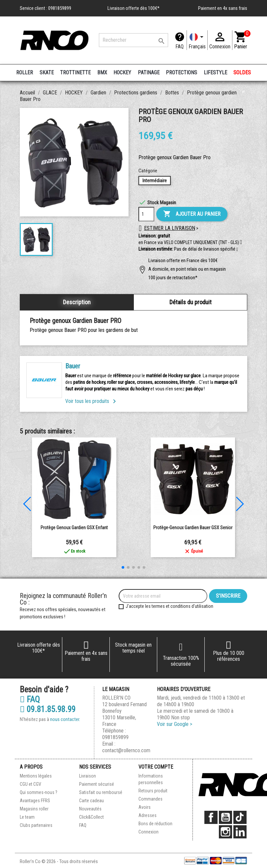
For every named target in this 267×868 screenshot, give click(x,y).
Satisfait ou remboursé (101, 792)
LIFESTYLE (215, 73)
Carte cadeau (91, 801)
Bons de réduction (155, 824)
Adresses (148, 815)
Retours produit (153, 791)
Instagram (225, 832)
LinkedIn (240, 832)
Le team (27, 817)
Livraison (88, 776)
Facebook (211, 817)
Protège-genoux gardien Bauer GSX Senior (193, 528)
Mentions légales (36, 776)
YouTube (225, 817)
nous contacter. (65, 719)
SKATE (47, 73)
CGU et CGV (30, 784)
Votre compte (156, 767)
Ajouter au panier (192, 214)
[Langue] (197, 40)
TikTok (240, 817)
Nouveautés (90, 809)
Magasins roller (34, 809)
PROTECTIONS (181, 73)
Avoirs (145, 807)
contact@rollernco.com (126, 750)
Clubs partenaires (36, 825)
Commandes (150, 799)
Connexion (148, 832)
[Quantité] (146, 214)
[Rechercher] (133, 40)
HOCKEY (122, 73)
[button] (237, 250)
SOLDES (242, 73)
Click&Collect (91, 817)
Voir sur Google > (175, 724)
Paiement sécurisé (97, 784)
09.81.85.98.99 (48, 709)
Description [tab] (77, 302)
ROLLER (25, 73)
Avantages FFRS (35, 801)
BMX (102, 73)
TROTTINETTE (75, 73)
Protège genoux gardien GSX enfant (74, 528)
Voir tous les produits (92, 401)
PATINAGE (149, 73)
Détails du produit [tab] (191, 302)
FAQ (179, 47)
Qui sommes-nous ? (39, 792)
